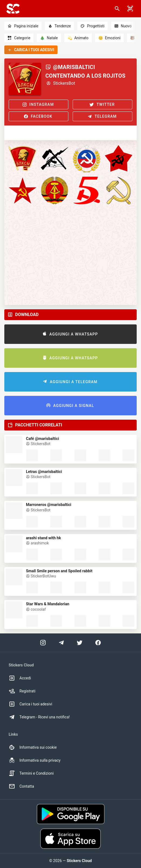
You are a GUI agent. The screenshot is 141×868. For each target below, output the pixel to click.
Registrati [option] (22, 691)
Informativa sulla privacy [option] (35, 760)
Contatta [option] (21, 786)
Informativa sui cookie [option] (33, 747)
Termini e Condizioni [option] (31, 773)
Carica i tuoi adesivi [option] (30, 704)
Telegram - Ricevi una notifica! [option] (39, 717)
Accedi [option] (20, 678)
